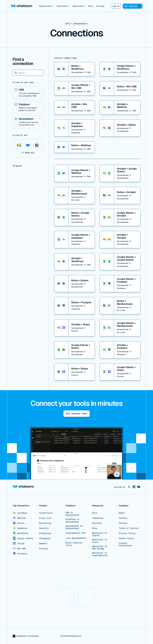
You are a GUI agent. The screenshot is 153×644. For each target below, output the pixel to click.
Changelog (45, 538)
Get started (132, 6)
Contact (123, 523)
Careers (123, 518)
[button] (46, 6)
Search (13, 70)
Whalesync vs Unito (100, 541)
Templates (98, 518)
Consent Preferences (125, 544)
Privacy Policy (127, 533)
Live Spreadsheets (76, 538)
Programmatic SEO (76, 533)
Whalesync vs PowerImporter (100, 554)
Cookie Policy (127, 538)
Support (43, 543)
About (122, 513)
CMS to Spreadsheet (72, 514)
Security (44, 528)
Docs (91, 6)
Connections (46, 513)
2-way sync (45, 518)
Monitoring (45, 523)
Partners (97, 523)
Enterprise (45, 533)
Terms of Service (129, 528)
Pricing (100, 6)
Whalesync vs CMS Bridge (100, 547)
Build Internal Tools (74, 544)
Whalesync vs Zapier (100, 534)
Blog (95, 528)
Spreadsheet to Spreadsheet (74, 527)
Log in (116, 6)
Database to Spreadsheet (72, 520)
